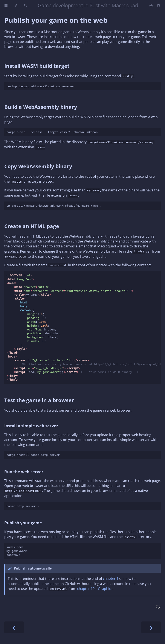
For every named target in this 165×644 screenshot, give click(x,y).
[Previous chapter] (14, 627)
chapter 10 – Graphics (95, 589)
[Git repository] (159, 5)
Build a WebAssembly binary (41, 107)
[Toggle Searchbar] (25, 5)
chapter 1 (111, 579)
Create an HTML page (32, 226)
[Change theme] (16, 5)
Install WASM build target (37, 66)
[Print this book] (152, 5)
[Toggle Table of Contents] (6, 5)
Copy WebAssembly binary (38, 166)
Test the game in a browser (39, 400)
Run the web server (24, 472)
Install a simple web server (31, 426)
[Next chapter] (151, 627)
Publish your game (23, 523)
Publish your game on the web (56, 20)
